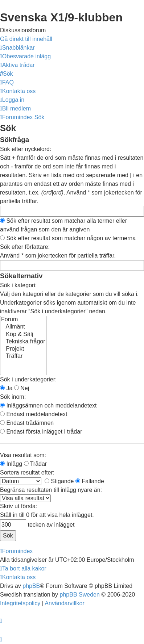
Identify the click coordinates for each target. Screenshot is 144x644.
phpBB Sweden (80, 595)
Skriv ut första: (18, 506)
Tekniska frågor (23, 342)
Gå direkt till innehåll (26, 39)
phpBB (31, 586)
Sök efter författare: (25, 247)
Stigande (59, 481)
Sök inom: (13, 397)
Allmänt (23, 327)
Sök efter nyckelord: (26, 149)
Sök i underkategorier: (28, 379)
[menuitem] (25, 56)
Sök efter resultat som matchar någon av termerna (68, 238)
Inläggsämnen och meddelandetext (48, 405)
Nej (22, 388)
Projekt (23, 349)
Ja (6, 388)
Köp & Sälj (23, 335)
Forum (23, 320)
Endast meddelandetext (34, 414)
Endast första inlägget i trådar (41, 432)
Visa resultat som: (23, 455)
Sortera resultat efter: (27, 472)
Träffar (23, 356)
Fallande (90, 481)
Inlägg (11, 464)
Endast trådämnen (27, 423)
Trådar (36, 464)
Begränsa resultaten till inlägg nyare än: (51, 490)
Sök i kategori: (18, 285)
